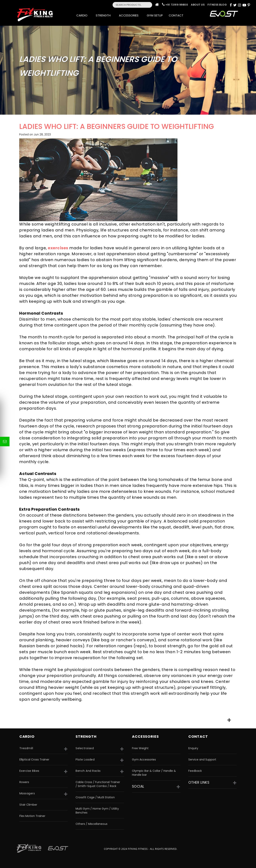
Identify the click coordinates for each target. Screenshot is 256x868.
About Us (198, 5)
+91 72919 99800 (177, 5)
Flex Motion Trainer (32, 816)
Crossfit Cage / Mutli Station (95, 797)
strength (86, 736)
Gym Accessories (144, 759)
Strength (104, 15)
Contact (177, 15)
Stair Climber (28, 805)
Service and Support (202, 759)
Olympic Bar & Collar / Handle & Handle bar (154, 773)
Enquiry (193, 748)
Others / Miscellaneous (91, 824)
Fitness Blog (217, 5)
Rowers (24, 782)
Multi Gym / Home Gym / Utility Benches (97, 811)
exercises (58, 248)
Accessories (130, 15)
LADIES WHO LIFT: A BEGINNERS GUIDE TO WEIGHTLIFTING (117, 126)
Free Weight (140, 748)
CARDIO (27, 736)
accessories (145, 736)
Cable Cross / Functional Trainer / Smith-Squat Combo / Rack (98, 784)
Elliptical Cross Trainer (34, 759)
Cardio (83, 15)
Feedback (195, 771)
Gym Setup (155, 15)
